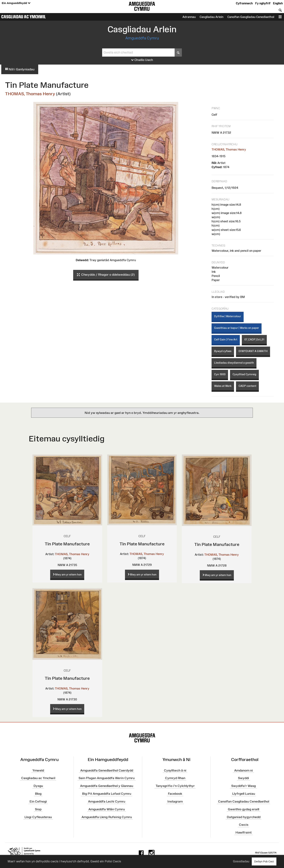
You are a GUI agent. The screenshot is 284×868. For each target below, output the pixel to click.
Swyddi (244, 778)
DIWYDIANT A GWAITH (253, 351)
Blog (38, 794)
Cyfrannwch (244, 3)
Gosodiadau (241, 861)
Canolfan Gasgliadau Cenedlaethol (251, 17)
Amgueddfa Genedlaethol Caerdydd (107, 770)
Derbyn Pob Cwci (264, 861)
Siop (38, 809)
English (278, 3)
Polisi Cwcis (113, 861)
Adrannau (189, 17)
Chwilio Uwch (142, 60)
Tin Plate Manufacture (67, 544)
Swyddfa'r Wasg (244, 786)
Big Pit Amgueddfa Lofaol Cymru (107, 794)
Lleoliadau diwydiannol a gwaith (234, 363)
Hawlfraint (244, 832)
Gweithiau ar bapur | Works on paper (237, 328)
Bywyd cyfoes (223, 351)
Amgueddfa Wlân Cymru (107, 809)
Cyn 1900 (220, 374)
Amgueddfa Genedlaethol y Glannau (107, 786)
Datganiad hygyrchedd (244, 817)
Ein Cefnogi (38, 801)
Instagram (175, 801)
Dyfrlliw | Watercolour (228, 316)
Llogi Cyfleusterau (38, 817)
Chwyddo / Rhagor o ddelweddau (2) (106, 275)
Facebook (175, 794)
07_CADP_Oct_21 (254, 339)
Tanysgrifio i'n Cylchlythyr (175, 786)
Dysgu (38, 786)
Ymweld (38, 770)
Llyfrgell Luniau (244, 794)
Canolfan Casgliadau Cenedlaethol (244, 801)
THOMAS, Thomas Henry (30, 94)
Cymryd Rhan (175, 778)
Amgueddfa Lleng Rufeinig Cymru (107, 817)
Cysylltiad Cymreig (244, 374)
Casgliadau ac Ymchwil (24, 17)
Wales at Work (223, 386)
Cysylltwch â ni (175, 770)
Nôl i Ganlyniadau (20, 69)
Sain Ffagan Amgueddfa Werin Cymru (107, 778)
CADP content (247, 386)
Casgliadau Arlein (211, 17)
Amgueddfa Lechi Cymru (107, 801)
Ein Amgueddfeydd (16, 3)
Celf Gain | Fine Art (226, 339)
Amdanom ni (244, 770)
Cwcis (244, 825)
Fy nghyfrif (263, 3)
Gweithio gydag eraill (244, 809)
